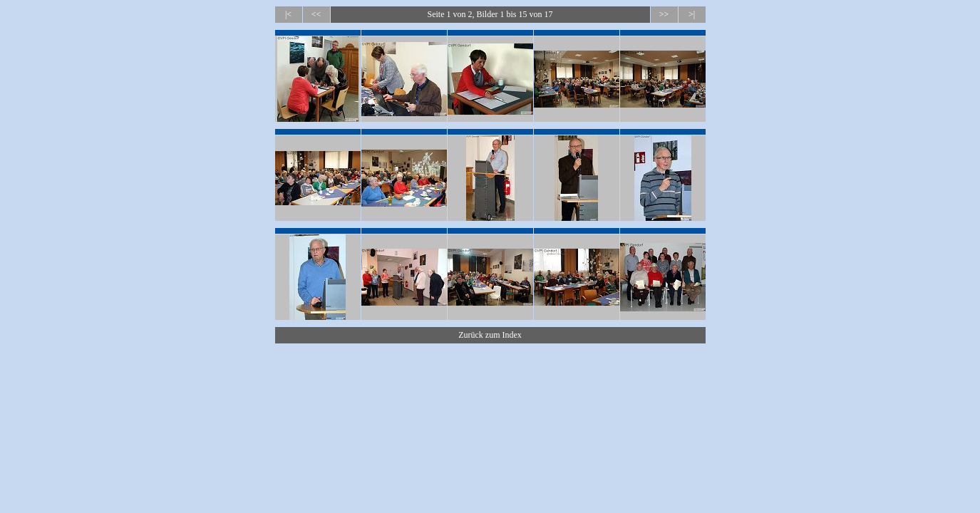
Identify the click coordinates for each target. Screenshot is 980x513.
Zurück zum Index (490, 335)
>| (692, 14)
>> (664, 14)
